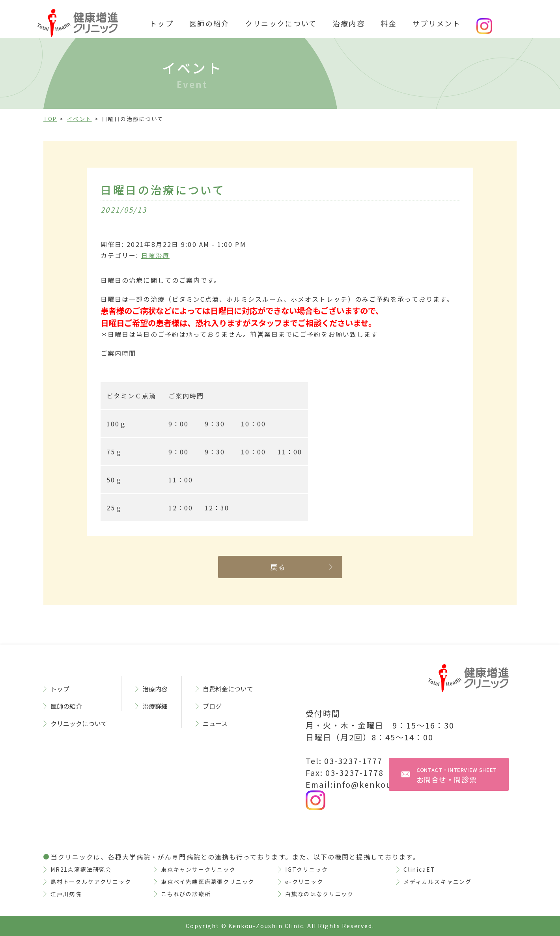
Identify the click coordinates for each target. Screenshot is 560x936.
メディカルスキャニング (438, 882)
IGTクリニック (307, 869)
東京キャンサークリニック (198, 869)
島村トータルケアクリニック (91, 882)
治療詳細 (155, 706)
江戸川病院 (66, 894)
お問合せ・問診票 (457, 775)
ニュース (215, 723)
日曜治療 (155, 255)
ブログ (212, 706)
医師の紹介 (209, 23)
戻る (278, 567)
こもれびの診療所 (186, 894)
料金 (389, 23)
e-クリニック (304, 882)
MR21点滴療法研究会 (81, 869)
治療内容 (349, 23)
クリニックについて (281, 23)
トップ (161, 23)
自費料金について (228, 689)
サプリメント (437, 23)
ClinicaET (419, 869)
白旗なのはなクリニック (319, 894)
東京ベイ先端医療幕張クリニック (208, 882)
